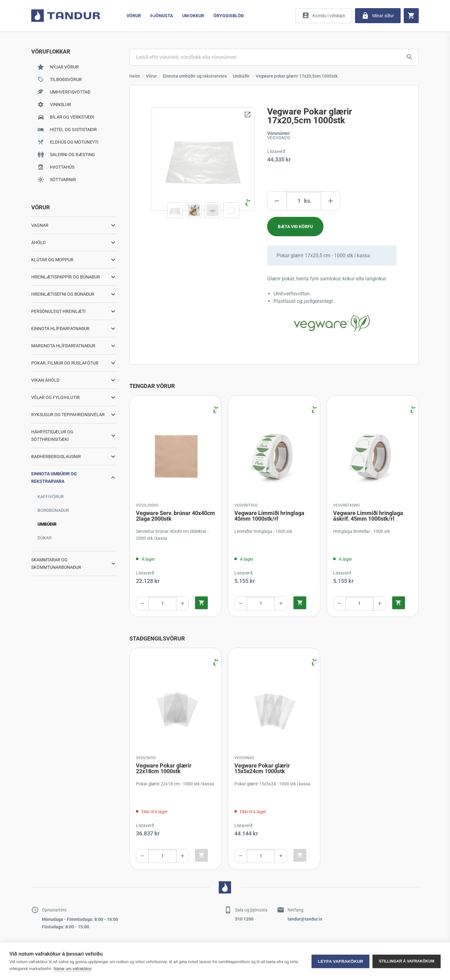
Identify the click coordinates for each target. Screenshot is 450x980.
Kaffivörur (51, 497)
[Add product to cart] (295, 227)
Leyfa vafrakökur (340, 961)
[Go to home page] (66, 16)
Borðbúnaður (53, 510)
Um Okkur (193, 16)
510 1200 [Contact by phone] (244, 919)
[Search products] (274, 57)
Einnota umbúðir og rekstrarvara (195, 76)
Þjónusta (162, 16)
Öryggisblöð (229, 16)
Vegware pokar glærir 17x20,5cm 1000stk (297, 76)
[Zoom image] (203, 159)
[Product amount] (304, 201)
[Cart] (411, 16)
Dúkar (45, 538)
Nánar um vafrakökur (73, 969)
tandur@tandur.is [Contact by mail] (305, 919)
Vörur (134, 16)
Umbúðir (47, 524)
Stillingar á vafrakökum (407, 961)
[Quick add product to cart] (201, 603)
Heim (135, 76)
